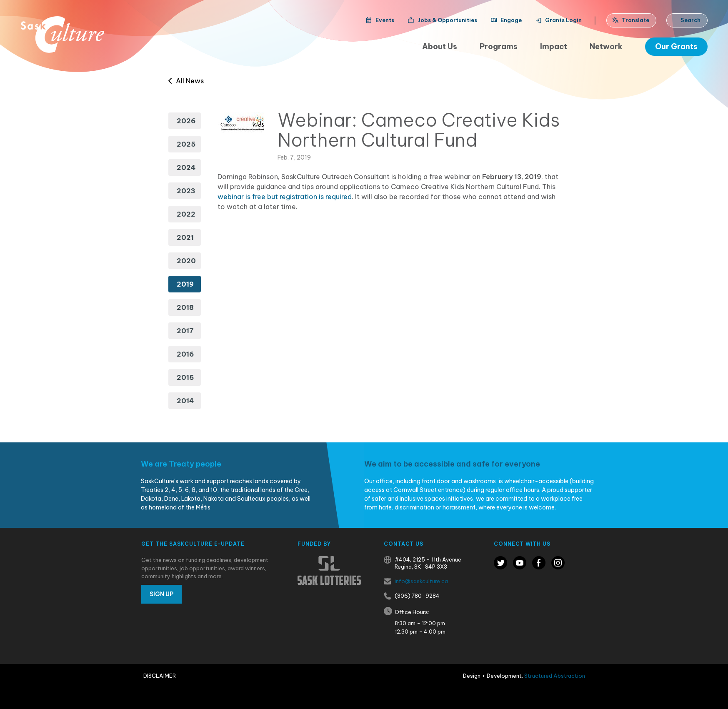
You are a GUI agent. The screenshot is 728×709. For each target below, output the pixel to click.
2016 (185, 354)
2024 (186, 167)
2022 (186, 214)
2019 (185, 284)
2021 (185, 237)
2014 (185, 401)
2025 (186, 144)
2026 (186, 121)
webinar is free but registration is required (285, 197)
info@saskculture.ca (421, 581)
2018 (185, 307)
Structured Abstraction (555, 676)
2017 (185, 331)
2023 (186, 191)
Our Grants (676, 46)
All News (186, 81)
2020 (186, 261)
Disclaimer (160, 676)
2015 (185, 377)
